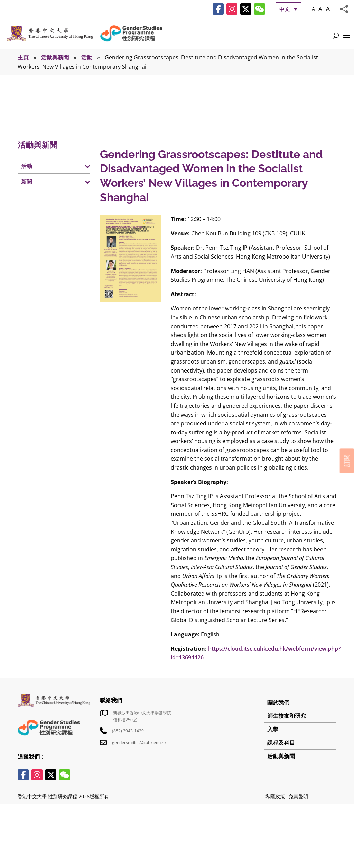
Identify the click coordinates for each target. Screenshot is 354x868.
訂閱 (347, 461)
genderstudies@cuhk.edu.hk (139, 742)
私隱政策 (275, 796)
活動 (87, 57)
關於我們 (278, 702)
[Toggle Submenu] (78, 166)
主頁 (23, 57)
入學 (273, 729)
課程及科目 (281, 743)
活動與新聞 (55, 57)
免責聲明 (298, 796)
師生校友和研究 (287, 716)
